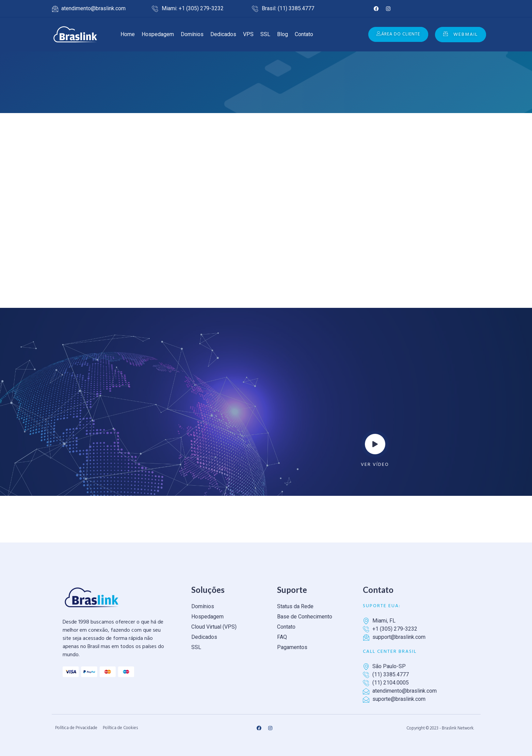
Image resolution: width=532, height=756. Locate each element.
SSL (265, 34)
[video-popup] (375, 444)
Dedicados (223, 34)
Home (128, 34)
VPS (248, 34)
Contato (304, 34)
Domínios (192, 34)
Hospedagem (158, 34)
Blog (283, 34)
